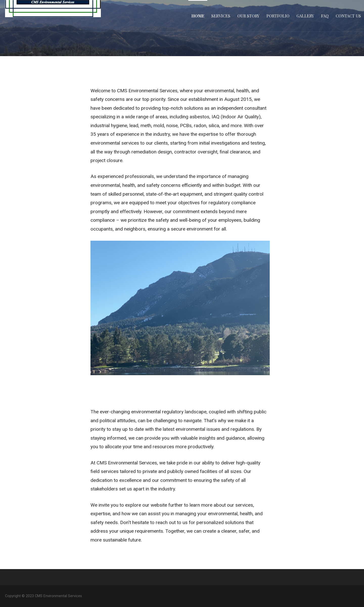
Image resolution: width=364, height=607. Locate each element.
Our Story (248, 16)
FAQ (325, 16)
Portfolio (278, 16)
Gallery (305, 16)
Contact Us (348, 16)
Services (221, 16)
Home (198, 16)
